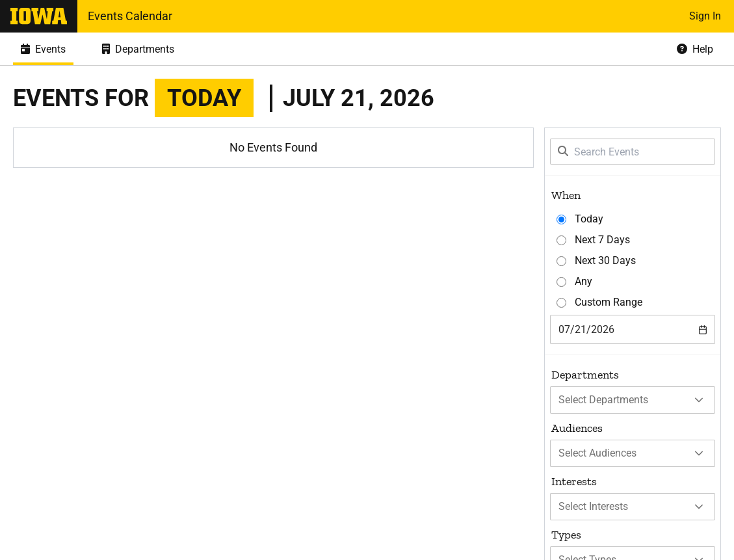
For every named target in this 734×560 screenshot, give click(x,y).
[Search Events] (633, 152)
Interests (574, 481)
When (566, 195)
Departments (585, 375)
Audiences (577, 428)
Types (566, 535)
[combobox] (633, 329)
